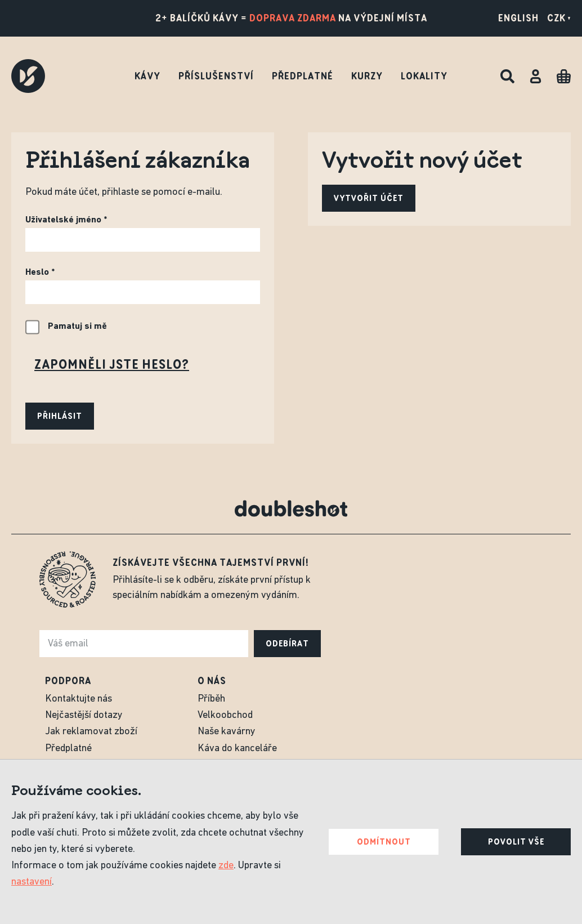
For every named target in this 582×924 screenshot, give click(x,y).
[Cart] (564, 76)
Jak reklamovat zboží (91, 732)
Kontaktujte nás (79, 699)
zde (226, 866)
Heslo (37, 273)
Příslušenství (216, 76)
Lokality (424, 76)
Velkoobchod (225, 715)
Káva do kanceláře (237, 749)
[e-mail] (144, 644)
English (518, 18)
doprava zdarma (293, 18)
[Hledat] (507, 76)
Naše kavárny (227, 732)
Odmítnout (384, 842)
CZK (559, 18)
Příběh (211, 699)
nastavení (32, 882)
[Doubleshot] (28, 76)
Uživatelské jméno (63, 220)
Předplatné (303, 76)
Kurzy (367, 76)
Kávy (147, 76)
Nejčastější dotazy (84, 715)
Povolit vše (516, 842)
